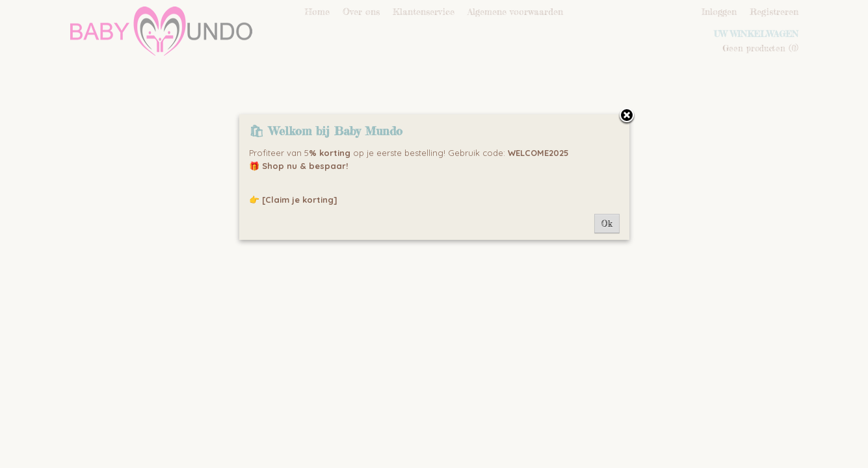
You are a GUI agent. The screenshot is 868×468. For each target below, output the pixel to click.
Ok (607, 224)
